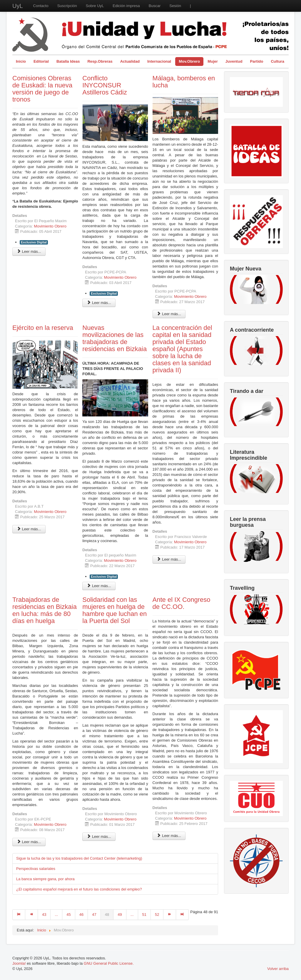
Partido (257, 61)
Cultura (277, 61)
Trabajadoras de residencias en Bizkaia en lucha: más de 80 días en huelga (45, 610)
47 (94, 915)
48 (107, 915)
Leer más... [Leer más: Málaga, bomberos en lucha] (169, 314)
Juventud (234, 61)
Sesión (175, 6)
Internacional (159, 61)
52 (157, 915)
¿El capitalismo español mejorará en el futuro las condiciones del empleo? (79, 889)
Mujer (213, 61)
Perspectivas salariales (36, 869)
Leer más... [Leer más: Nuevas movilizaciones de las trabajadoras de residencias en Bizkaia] (99, 586)
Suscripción (67, 6)
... (56, 915)
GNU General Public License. (109, 963)
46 (81, 915)
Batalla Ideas (68, 61)
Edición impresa (126, 6)
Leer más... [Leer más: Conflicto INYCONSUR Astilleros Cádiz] (99, 303)
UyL (18, 6)
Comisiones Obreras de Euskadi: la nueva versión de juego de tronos (42, 89)
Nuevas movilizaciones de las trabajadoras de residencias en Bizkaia (114, 338)
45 (68, 915)
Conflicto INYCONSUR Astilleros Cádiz (105, 85)
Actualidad (130, 61)
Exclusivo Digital (34, 242)
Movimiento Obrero (50, 226)
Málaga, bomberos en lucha (184, 82)
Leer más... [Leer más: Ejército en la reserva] (29, 529)
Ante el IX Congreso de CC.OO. (182, 603)
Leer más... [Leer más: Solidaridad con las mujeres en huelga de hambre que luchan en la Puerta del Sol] (99, 837)
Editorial (41, 61)
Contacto (41, 6)
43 (44, 915)
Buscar (155, 6)
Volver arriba (278, 969)
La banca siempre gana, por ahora (45, 879)
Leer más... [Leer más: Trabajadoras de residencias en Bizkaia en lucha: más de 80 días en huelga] (29, 842)
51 (144, 915)
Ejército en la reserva (43, 328)
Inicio (21, 61)
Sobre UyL (95, 6)
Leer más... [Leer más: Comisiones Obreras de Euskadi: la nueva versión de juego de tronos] (29, 251)
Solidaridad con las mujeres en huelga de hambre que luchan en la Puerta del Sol (114, 610)
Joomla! (19, 963)
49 (120, 915)
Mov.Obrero (189, 61)
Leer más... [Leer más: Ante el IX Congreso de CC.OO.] (169, 836)
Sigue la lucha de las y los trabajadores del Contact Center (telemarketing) (79, 858)
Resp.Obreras (100, 61)
